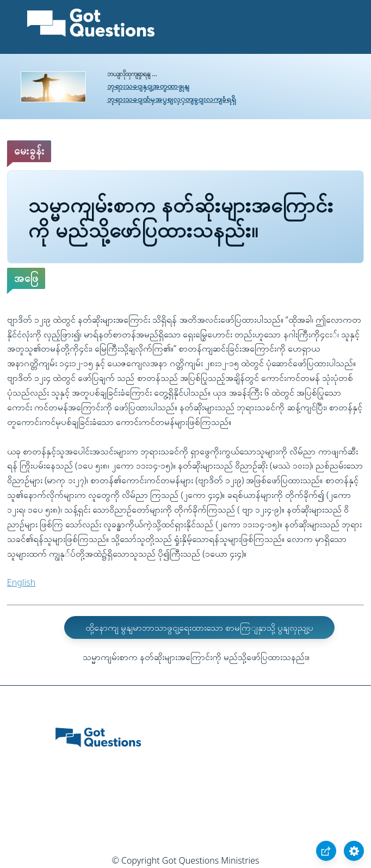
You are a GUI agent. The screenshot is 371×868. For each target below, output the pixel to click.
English (21, 582)
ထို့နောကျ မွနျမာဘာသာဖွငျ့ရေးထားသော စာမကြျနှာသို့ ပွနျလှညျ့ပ (199, 627)
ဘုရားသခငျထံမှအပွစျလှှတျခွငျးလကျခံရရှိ (172, 99)
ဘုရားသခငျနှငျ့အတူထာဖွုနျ (148, 86)
